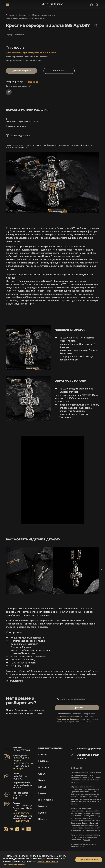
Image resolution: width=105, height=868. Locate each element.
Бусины (43, 813)
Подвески (44, 761)
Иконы (42, 793)
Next (102, 570)
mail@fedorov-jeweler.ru (20, 778)
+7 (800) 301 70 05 (21, 750)
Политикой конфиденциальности (71, 719)
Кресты (42, 754)
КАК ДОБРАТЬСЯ (21, 813)
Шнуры (42, 819)
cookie (87, 840)
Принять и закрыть (89, 860)
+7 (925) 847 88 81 (21, 758)
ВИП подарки (46, 800)
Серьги (42, 774)
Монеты (43, 806)
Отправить (77, 708)
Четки (42, 780)
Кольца (42, 787)
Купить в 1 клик (59, 71)
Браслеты (44, 767)
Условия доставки (20, 136)
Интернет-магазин (50, 748)
